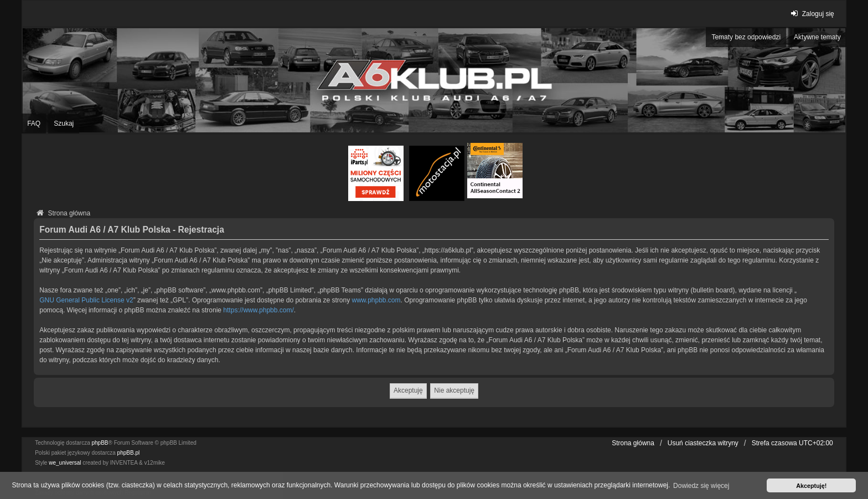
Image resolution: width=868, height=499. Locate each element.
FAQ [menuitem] (34, 124)
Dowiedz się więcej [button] (701, 486)
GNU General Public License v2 (86, 300)
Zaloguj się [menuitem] (811, 14)
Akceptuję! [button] (811, 486)
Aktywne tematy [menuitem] (817, 37)
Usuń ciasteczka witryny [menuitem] (703, 443)
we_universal (65, 463)
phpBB (100, 443)
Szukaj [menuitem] (64, 124)
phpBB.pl (129, 453)
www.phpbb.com (376, 300)
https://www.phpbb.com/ (258, 310)
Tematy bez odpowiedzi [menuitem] (746, 37)
